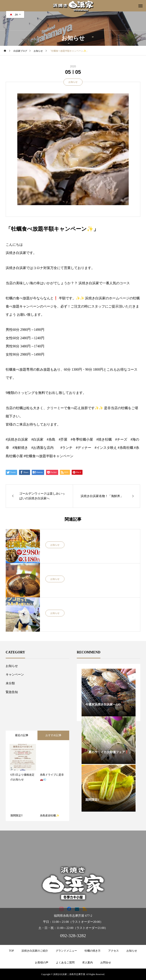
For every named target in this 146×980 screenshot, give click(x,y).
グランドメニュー (66, 951)
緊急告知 (12, 692)
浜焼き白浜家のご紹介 (35, 951)
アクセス (113, 951)
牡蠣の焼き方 (93, 951)
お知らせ (73, 82)
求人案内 (87, 963)
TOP (11, 951)
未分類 (10, 683)
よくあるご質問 (65, 963)
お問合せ (106, 963)
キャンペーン (15, 674)
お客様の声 (42, 963)
